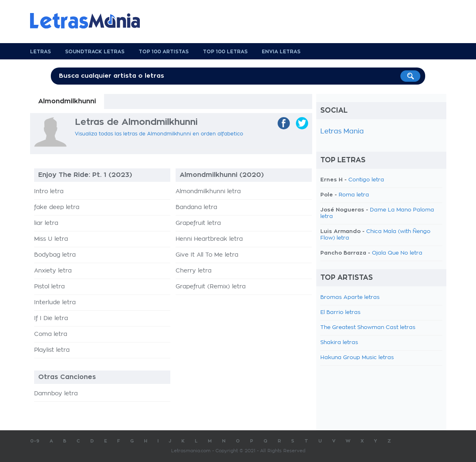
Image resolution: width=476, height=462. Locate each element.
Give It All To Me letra (207, 255)
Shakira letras (339, 343)
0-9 (35, 441)
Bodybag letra (55, 255)
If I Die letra (51, 318)
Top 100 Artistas (164, 52)
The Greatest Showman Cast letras (368, 328)
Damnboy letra (56, 394)
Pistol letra (49, 287)
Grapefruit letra (198, 223)
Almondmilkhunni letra (208, 192)
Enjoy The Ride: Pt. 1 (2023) (85, 175)
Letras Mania (342, 131)
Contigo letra (366, 180)
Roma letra (354, 195)
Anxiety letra (53, 271)
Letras (40, 52)
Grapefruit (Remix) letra (211, 287)
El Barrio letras (340, 313)
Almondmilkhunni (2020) (222, 175)
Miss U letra (51, 239)
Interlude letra (55, 303)
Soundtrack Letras (95, 52)
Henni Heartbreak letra (209, 239)
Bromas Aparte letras (350, 297)
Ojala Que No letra (397, 253)
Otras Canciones (67, 377)
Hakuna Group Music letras (357, 358)
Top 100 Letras (225, 52)
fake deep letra (57, 207)
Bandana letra (196, 207)
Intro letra (49, 192)
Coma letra (51, 334)
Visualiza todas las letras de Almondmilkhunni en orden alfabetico (159, 134)
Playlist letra (52, 350)
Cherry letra (193, 271)
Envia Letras (281, 52)
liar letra (46, 223)
